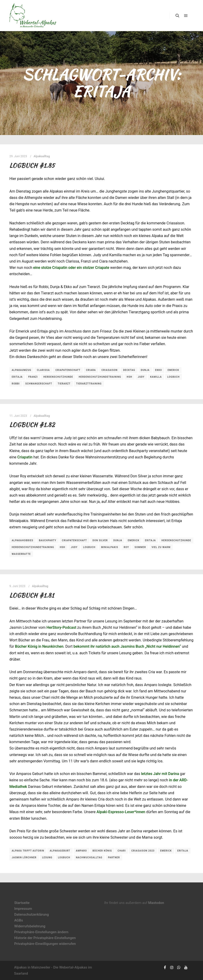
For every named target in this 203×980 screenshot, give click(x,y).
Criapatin (25, 457)
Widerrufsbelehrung (30, 926)
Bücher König (102, 851)
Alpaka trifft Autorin (28, 851)
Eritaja (17, 377)
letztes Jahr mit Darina (160, 774)
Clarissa (43, 370)
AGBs (19, 920)
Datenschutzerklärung (32, 914)
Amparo (81, 851)
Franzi (33, 377)
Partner (114, 857)
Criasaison (110, 370)
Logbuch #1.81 (32, 595)
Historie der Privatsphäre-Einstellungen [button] (45, 938)
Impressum (23, 909)
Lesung (47, 857)
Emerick (173, 370)
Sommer (140, 547)
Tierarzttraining (89, 384)
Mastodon (156, 903)
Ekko (159, 370)
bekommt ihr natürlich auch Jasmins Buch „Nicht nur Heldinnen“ (127, 646)
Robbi (16, 384)
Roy (126, 547)
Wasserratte (21, 554)
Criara (91, 370)
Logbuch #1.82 (32, 425)
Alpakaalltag (42, 156)
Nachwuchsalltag (89, 857)
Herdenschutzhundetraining (100, 377)
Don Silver (100, 540)
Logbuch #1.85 (32, 165)
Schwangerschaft (39, 384)
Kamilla (156, 377)
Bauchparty (48, 540)
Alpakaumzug (21, 370)
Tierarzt (64, 384)
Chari (122, 851)
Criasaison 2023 (143, 851)
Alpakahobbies (23, 540)
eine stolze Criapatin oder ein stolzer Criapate (71, 268)
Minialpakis (110, 547)
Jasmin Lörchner (24, 857)
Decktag (129, 370)
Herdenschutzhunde (58, 377)
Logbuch (173, 377)
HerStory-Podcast (61, 627)
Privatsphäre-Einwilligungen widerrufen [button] (45, 944)
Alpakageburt (60, 851)
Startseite (22, 903)
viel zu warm (161, 547)
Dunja (145, 370)
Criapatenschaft (68, 370)
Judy (141, 377)
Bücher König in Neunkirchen (39, 646)
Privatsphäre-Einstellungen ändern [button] (41, 932)
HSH (130, 377)
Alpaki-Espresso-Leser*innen (121, 812)
